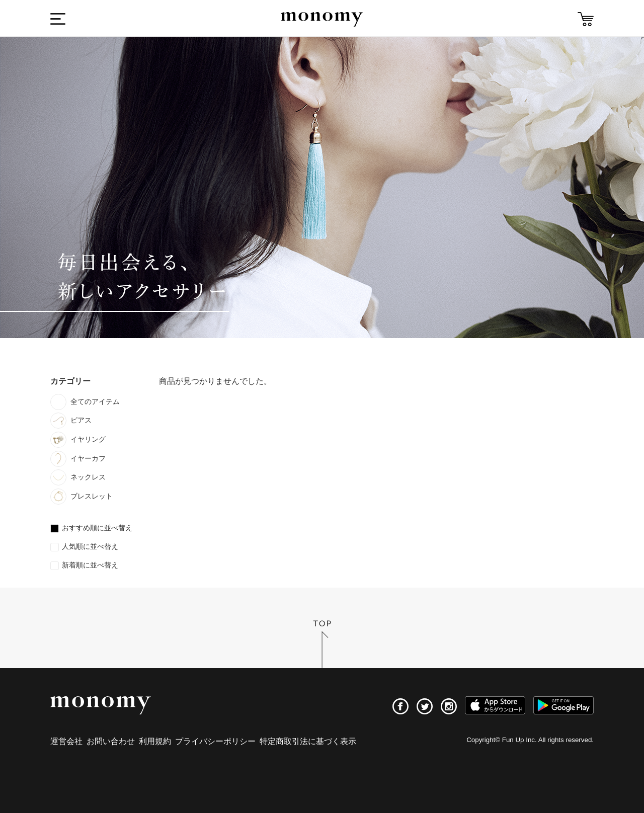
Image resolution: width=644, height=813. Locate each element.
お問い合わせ (111, 741)
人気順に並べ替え (90, 546)
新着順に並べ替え (90, 565)
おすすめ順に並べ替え (97, 528)
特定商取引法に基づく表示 (308, 741)
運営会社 (66, 741)
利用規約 (155, 741)
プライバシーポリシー (215, 741)
